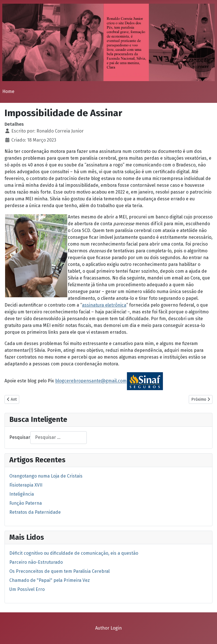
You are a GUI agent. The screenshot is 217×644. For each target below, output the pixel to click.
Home (8, 91)
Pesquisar (20, 437)
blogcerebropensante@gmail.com (91, 381)
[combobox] (58, 438)
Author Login (108, 628)
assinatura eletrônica (104, 305)
